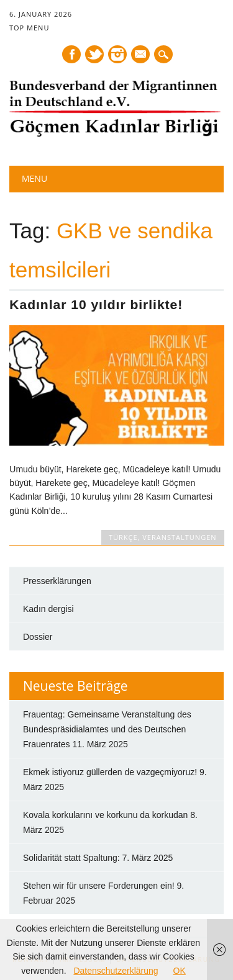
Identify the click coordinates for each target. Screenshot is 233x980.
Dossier (38, 637)
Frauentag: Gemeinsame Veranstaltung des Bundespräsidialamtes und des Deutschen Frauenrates (107, 729)
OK (180, 971)
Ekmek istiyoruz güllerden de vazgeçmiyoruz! (110, 772)
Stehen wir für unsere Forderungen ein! (99, 886)
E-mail (141, 55)
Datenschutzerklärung (116, 971)
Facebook (71, 54)
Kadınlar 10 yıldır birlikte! (96, 304)
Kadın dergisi (48, 609)
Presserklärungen (57, 581)
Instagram (117, 54)
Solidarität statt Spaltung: (71, 858)
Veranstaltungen (179, 537)
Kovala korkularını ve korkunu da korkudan (105, 815)
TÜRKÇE (123, 537)
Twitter (94, 54)
